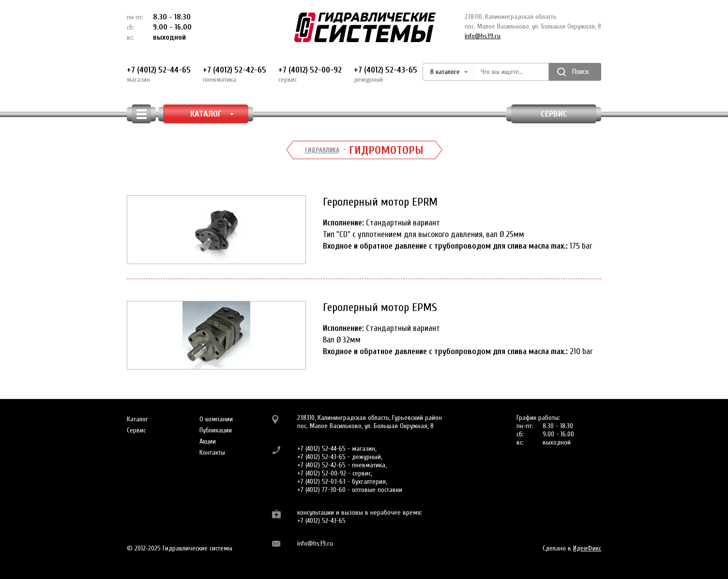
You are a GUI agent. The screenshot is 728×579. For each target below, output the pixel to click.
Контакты (212, 453)
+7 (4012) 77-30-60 (321, 490)
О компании (216, 419)
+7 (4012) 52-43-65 (386, 74)
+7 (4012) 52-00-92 (310, 74)
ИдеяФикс (587, 548)
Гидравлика (322, 150)
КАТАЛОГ (212, 114)
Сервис (554, 114)
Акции (208, 441)
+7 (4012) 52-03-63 (321, 482)
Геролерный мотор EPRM (380, 202)
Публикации (216, 430)
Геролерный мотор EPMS (380, 307)
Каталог (137, 419)
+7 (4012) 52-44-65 (159, 74)
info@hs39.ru (483, 36)
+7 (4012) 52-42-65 (235, 74)
